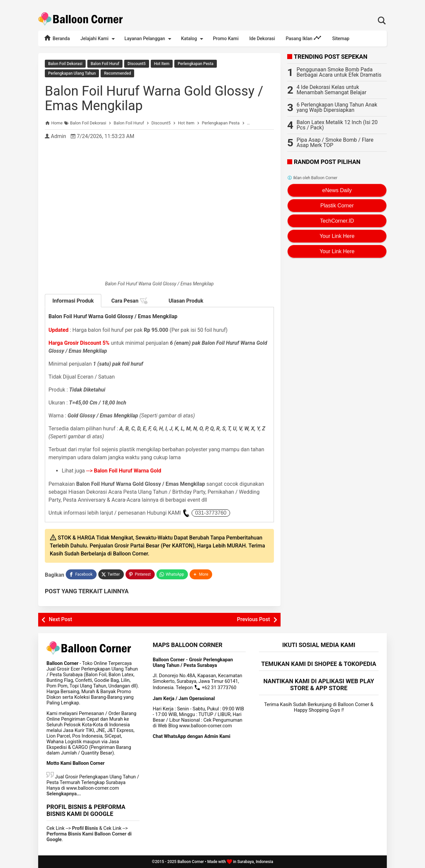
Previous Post (254, 619)
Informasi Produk (73, 301)
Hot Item (162, 64)
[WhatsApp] (172, 574)
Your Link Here (337, 236)
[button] (201, 574)
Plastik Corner (337, 206)
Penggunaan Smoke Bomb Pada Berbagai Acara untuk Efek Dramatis (339, 72)
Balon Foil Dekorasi (65, 64)
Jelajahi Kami (99, 39)
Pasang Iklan (303, 38)
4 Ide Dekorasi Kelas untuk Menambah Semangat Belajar (331, 90)
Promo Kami (226, 38)
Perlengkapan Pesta (195, 64)
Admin (58, 136)
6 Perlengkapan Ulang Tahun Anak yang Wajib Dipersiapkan (337, 107)
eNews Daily (337, 190)
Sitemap (341, 38)
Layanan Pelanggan (149, 39)
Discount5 (136, 64)
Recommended (117, 73)
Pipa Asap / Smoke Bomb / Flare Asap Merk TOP (335, 143)
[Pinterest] (140, 574)
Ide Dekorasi (262, 38)
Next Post (60, 619)
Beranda (57, 38)
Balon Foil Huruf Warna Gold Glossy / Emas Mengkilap (154, 98)
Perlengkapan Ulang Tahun (72, 73)
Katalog (193, 39)
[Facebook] (81, 574)
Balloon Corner (191, 862)
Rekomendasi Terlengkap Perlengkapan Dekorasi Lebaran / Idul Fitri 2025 (212, 3)
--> (124, 471)
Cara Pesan (129, 301)
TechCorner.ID (337, 221)
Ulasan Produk (186, 301)
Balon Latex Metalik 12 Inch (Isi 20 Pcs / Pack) (337, 125)
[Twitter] (111, 574)
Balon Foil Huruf (105, 64)
